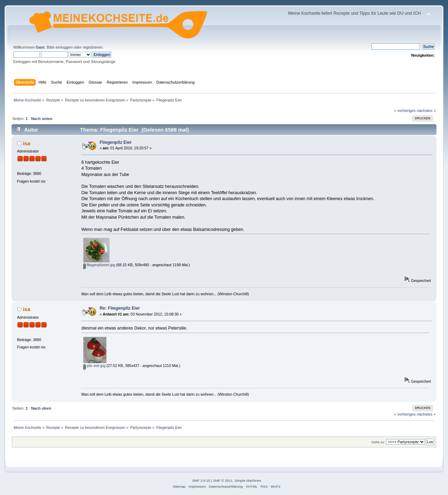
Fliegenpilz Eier (116, 142)
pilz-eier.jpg (94, 366)
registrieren (92, 47)
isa (26, 143)
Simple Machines (248, 480)
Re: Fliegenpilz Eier (120, 308)
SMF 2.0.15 (201, 480)
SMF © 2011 (223, 480)
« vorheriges (405, 111)
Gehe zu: (378, 442)
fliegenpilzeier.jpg (99, 265)
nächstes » (426, 111)
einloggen (64, 47)
